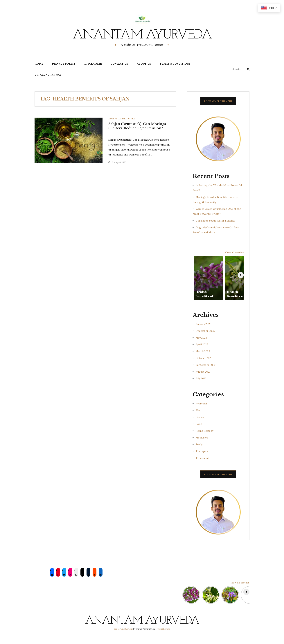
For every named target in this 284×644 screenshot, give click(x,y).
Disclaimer (93, 64)
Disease (200, 424)
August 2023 (203, 379)
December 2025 (205, 338)
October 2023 (204, 365)
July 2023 (201, 385)
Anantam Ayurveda (142, 35)
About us (144, 64)
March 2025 (203, 358)
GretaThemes (163, 636)
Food (199, 431)
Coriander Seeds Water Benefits (215, 221)
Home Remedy (204, 438)
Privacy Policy (64, 64)
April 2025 (202, 351)
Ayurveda (115, 119)
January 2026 (203, 331)
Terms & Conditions (175, 64)
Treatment (202, 465)
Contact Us (119, 64)
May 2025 (201, 344)
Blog (198, 417)
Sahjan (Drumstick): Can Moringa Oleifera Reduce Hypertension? (137, 126)
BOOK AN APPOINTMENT (218, 101)
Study (199, 451)
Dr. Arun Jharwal (48, 75)
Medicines (128, 119)
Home (39, 64)
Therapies (202, 458)
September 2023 (206, 372)
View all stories (234, 252)
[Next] (241, 279)
